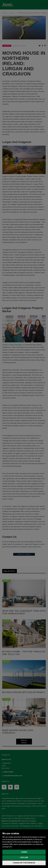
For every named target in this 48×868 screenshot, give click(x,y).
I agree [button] (24, 852)
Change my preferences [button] (24, 863)
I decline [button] (24, 857)
